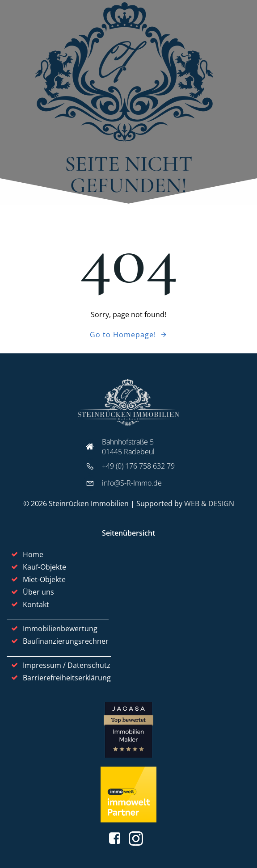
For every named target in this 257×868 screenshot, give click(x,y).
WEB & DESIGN (209, 503)
